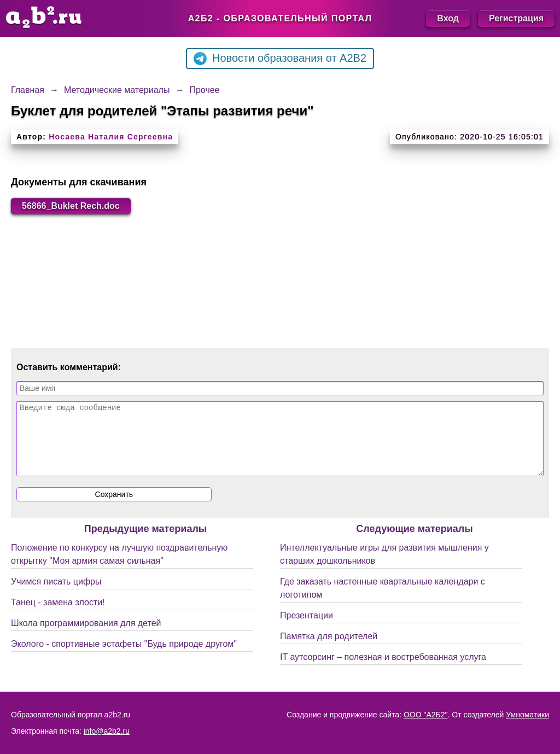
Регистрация (516, 18)
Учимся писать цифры (56, 595)
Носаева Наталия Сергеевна (111, 137)
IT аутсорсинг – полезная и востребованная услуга (383, 670)
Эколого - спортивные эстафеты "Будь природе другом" (124, 657)
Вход (448, 18)
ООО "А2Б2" (426, 715)
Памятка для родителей (329, 649)
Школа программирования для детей (86, 636)
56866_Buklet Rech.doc (71, 206)
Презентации (307, 629)
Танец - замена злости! (58, 615)
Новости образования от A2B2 (280, 59)
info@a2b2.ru (107, 731)
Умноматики (527, 715)
